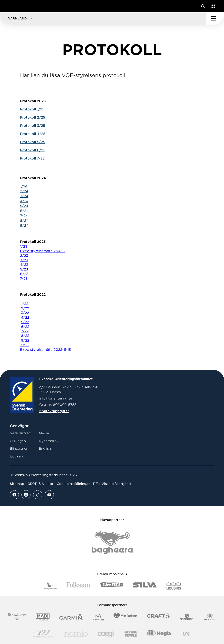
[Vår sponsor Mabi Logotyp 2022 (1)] (43, 617)
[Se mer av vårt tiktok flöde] (38, 495)
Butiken (16, 456)
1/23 (24, 246)
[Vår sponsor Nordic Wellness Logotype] (44, 634)
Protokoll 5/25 (33, 142)
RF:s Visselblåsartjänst (112, 484)
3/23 (24, 260)
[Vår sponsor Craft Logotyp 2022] (159, 617)
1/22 (24, 304)
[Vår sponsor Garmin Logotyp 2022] (71, 617)
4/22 (25, 317)
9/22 (25, 340)
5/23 (24, 269)
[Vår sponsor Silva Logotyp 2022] (145, 586)
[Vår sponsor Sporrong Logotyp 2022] (210, 617)
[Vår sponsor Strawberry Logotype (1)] (17, 617)
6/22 (25, 327)
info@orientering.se (56, 398)
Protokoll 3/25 (33, 126)
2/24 (24, 191)
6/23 (24, 274)
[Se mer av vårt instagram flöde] (26, 495)
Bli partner (19, 449)
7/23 (24, 279)
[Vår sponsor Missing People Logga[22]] (131, 634)
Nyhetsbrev (49, 441)
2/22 (25, 308)
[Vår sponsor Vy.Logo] (186, 634)
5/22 (25, 322)
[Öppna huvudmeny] (215, 18)
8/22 (25, 336)
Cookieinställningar (73, 484)
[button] (103, 18)
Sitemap (17, 484)
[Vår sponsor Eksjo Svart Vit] (174, 586)
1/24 (24, 186)
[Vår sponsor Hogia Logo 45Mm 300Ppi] (159, 634)
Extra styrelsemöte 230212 (43, 251)
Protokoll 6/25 (33, 150)
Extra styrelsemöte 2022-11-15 (45, 350)
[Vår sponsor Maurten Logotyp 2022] (98, 617)
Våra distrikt (20, 433)
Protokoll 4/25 (33, 134)
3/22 (25, 313)
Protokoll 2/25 (33, 117)
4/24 (24, 201)
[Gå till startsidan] (11, 6)
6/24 (24, 211)
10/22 (25, 345)
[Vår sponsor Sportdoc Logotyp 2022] (187, 617)
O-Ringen (18, 441)
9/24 (24, 226)
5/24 (24, 206)
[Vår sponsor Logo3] (106, 634)
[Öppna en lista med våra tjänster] (212, 6)
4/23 (24, 265)
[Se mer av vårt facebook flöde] (14, 495)
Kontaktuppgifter (54, 411)
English (45, 449)
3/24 (24, 196)
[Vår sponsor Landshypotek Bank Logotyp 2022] (50, 586)
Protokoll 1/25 (32, 109)
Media (44, 433)
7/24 (24, 216)
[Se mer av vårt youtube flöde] (49, 495)
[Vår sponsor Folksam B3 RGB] (78, 586)
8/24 (24, 221)
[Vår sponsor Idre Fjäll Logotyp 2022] (112, 586)
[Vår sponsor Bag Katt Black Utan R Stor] (112, 542)
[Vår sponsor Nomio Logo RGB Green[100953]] (76, 634)
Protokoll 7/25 (32, 158)
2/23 (24, 256)
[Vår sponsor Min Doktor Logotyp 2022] (125, 617)
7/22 (25, 331)
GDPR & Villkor (40, 484)
